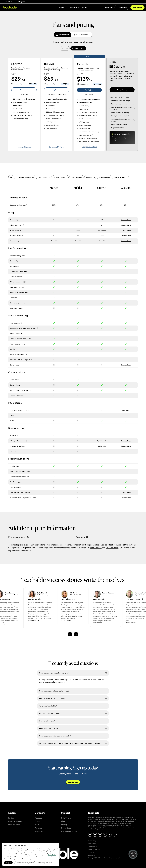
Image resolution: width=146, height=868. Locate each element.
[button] (63, 7)
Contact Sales (126, 220)
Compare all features (24, 147)
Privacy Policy (92, 841)
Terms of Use (96, 548)
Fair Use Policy (112, 548)
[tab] (63, 35)
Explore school (33, 625)
